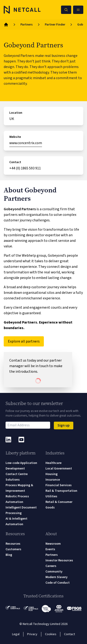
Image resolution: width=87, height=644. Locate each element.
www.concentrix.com (26, 143)
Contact (69, 634)
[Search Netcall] (66, 10)
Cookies (51, 634)
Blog (9, 555)
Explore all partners (24, 341)
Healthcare (53, 463)
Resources (13, 544)
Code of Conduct (58, 583)
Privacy (32, 634)
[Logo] (22, 10)
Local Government (59, 469)
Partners (27, 25)
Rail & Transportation (61, 491)
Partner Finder (55, 25)
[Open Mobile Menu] (78, 10)
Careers (51, 566)
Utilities (51, 496)
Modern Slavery (56, 577)
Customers (13, 549)
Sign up (64, 425)
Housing (52, 474)
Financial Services (59, 485)
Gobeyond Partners (20, 209)
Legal (16, 634)
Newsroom (53, 544)
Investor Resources (59, 560)
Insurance (53, 480)
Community (54, 572)
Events (50, 549)
